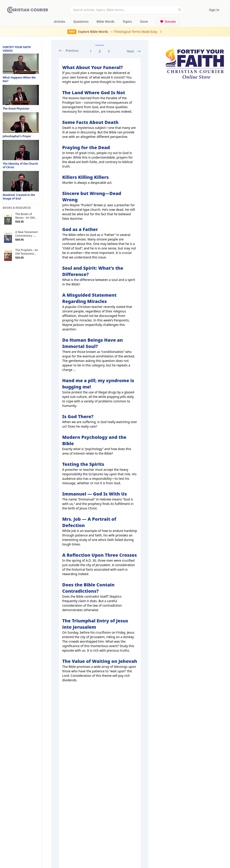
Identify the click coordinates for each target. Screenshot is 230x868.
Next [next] (134, 51)
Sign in (214, 10)
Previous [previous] (68, 51)
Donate (168, 21)
